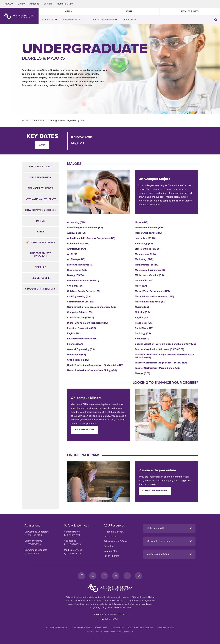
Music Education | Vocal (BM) (151, 302)
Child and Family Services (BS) (84, 291)
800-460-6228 (33, 535)
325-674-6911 (32, 553)
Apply (69, 11)
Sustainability (118, 628)
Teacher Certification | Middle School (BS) (157, 368)
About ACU (50, 20)
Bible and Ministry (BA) (80, 265)
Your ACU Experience (104, 20)
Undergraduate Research (41, 255)
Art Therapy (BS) (76, 259)
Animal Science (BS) (78, 244)
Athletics (34, 4)
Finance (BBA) (75, 344)
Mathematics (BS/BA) (147, 265)
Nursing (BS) (142, 307)
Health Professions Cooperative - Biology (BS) (92, 370)
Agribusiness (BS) (77, 233)
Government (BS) (77, 355)
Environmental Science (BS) (82, 339)
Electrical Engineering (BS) (81, 328)
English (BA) (74, 333)
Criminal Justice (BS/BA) (81, 318)
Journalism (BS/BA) (146, 238)
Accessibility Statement (57, 628)
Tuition (40, 221)
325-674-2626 (72, 544)
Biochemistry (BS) (77, 270)
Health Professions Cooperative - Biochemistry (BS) (95, 365)
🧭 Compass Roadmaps (41, 243)
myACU (9, 4)
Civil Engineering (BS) (79, 297)
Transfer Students (40, 188)
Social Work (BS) (144, 328)
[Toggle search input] (216, 20)
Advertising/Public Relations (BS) (85, 228)
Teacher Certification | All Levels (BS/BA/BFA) (160, 349)
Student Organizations (40, 289)
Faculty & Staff (111, 556)
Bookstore (109, 546)
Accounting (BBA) (77, 222)
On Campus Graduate (36, 550)
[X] (104, 576)
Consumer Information (81, 628)
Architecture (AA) (77, 249)
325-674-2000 (110, 619)
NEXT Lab (40, 267)
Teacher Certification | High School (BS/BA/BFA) (161, 363)
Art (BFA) (72, 254)
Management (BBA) (146, 254)
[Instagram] (93, 576)
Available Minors (84, 430)
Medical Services (73, 550)
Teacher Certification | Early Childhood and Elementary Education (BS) (164, 356)
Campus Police (72, 532)
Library (21, 4)
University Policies (166, 628)
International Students (40, 199)
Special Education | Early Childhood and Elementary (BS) (165, 344)
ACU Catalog (110, 537)
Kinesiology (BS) (144, 244)
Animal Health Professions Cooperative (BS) (91, 238)
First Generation (40, 177)
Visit (129, 11)
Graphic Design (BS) (78, 360)
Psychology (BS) (144, 323)
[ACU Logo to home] (19, 16)
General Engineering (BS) (81, 349)
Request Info (190, 11)
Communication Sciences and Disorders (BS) (91, 307)
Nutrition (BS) (142, 312)
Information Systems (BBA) (150, 228)
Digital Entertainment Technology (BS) (88, 323)
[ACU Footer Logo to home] (110, 588)
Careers (48, 4)
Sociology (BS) (143, 333)
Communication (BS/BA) (80, 302)
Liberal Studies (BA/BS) (148, 249)
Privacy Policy (102, 628)
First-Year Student (40, 167)
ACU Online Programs (155, 491)
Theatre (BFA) (143, 373)
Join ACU (129, 20)
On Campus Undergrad (37, 532)
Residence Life (41, 278)
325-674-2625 (72, 553)
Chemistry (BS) (75, 286)
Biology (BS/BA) (76, 275)
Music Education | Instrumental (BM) (154, 297)
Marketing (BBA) (144, 259)
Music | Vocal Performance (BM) (152, 291)
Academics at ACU (74, 20)
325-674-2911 (72, 535)
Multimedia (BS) (144, 281)
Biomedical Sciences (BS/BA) (83, 281)
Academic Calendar (114, 532)
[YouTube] (116, 576)
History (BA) (142, 222)
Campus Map (111, 551)
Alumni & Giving (65, 4)
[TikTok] (139, 576)
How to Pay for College (41, 210)
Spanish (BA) (142, 339)
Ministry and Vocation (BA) (149, 275)
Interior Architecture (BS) (149, 233)
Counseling (70, 541)
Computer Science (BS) (80, 312)
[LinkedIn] (127, 576)
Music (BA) (141, 286)
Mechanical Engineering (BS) (151, 270)
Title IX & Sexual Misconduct (140, 628)
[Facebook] (81, 576)
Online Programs (33, 541)
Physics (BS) (142, 318)
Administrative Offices (115, 541)
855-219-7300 (33, 544)
